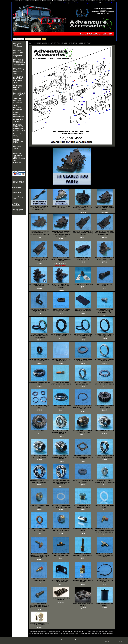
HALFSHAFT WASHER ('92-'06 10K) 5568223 (83, 481)
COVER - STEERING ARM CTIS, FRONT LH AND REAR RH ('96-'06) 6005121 (105, 233)
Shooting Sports (18, 210)
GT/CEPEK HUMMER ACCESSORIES (18, 114)
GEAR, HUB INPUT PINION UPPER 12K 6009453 (39, 456)
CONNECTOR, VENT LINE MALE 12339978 (39, 579)
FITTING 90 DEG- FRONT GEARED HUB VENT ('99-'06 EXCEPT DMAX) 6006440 (39, 555)
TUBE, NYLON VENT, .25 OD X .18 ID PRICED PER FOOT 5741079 (105, 580)
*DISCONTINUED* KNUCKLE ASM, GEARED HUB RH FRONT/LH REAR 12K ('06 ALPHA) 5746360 (61, 234)
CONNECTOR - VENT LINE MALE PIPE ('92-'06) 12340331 (83, 555)
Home (31, 43)
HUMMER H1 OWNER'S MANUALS (17, 88)
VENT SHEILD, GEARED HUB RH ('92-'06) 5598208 (39, 310)
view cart (96, 3)
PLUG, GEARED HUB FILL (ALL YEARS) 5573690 (83, 506)
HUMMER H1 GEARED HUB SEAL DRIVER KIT (39, 624)
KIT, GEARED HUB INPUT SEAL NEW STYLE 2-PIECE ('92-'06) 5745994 (39, 336)
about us (64, 3)
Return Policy (17, 192)
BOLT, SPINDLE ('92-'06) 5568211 (105, 285)
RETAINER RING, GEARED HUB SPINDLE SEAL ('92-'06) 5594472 (83, 407)
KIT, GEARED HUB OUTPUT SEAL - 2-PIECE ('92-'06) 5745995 (83, 336)
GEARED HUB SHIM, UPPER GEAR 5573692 (61, 360)
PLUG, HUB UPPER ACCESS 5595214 (39, 506)
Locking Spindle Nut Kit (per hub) (39, 407)
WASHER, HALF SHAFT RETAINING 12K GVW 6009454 (105, 481)
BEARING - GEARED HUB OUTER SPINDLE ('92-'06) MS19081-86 (61, 482)
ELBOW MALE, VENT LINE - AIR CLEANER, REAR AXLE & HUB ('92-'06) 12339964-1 (105, 530)
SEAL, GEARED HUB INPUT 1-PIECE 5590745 (61, 335)
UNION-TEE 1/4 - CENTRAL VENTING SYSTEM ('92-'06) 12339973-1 (105, 555)
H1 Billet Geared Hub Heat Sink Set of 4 (61, 599)
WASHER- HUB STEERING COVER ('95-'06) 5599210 (61, 310)
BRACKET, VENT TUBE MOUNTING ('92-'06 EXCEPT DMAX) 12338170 (61, 580)
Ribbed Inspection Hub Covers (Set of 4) (83, 604)
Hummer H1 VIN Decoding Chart (19, 94)
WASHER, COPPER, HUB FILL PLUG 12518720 (39, 530)
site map (85, 3)
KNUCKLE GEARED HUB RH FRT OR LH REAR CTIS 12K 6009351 (105, 208)
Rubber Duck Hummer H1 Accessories (18, 100)
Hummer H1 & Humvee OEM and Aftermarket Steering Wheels (19, 62)
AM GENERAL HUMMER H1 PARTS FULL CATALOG (50, 43)
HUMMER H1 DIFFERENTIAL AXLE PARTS (61, 207)
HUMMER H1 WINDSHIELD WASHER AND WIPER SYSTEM (19, 128)
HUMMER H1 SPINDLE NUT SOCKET (105, 604)
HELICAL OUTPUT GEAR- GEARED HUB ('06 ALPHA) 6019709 (61, 432)
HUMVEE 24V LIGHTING (18, 121)
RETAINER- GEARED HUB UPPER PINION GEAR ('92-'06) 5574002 (83, 457)
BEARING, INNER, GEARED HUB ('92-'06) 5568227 (39, 481)
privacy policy (109, 3)
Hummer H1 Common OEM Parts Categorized (18, 53)
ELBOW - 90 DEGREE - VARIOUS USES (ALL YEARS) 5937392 (83, 580)
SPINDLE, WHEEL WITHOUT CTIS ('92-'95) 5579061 (105, 259)
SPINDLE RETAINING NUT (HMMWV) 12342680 (83, 383)
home (54, 3)
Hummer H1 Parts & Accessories (17, 45)
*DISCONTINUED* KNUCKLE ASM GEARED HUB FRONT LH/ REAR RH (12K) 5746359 (39, 233)
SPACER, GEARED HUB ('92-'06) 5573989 (105, 360)
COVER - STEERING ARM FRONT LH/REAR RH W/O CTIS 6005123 (61, 259)
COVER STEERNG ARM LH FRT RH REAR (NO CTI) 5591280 (39, 259)
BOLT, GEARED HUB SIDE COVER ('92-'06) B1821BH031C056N (105, 311)
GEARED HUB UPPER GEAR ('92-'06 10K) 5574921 (83, 431)
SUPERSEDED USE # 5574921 (105, 431)
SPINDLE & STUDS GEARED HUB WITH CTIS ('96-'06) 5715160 (61, 286)
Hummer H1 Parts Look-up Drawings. (18, 182)
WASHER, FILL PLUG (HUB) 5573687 (105, 506)
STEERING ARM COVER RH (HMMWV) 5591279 (83, 259)
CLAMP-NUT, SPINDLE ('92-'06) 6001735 (39, 383)
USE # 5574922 (39, 431)
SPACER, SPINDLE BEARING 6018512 (61, 407)
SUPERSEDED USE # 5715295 (83, 284)
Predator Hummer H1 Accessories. (18, 107)
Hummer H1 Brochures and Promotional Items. (18, 71)
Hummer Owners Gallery (19, 135)
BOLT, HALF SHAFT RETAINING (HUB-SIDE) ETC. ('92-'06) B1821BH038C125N (39, 605)
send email (75, 3)
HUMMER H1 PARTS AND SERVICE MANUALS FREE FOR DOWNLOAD (19, 158)
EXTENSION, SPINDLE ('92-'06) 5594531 (83, 530)
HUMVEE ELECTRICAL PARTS (18, 141)
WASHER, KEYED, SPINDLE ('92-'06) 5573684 (83, 360)
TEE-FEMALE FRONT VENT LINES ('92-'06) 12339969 (61, 555)
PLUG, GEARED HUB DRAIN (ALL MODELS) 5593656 (61, 530)
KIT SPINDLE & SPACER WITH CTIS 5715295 (39, 285)
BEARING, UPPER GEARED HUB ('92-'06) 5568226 (105, 456)
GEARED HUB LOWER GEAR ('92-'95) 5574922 (105, 407)
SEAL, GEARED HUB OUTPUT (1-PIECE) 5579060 (105, 335)
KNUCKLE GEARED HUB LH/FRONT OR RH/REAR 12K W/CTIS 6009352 (83, 208)
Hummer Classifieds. (16, 204)
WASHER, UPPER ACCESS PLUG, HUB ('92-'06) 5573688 (61, 506)
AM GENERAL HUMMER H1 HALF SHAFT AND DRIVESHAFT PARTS (39, 208)
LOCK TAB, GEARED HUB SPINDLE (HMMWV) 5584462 (105, 383)
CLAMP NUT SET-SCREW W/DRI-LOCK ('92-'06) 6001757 (61, 383)
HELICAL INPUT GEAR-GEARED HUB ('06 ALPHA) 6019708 (61, 457)
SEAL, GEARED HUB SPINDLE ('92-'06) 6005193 (39, 360)
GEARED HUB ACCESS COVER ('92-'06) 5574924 (83, 310)
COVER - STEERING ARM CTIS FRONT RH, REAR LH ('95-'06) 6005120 (83, 233)
